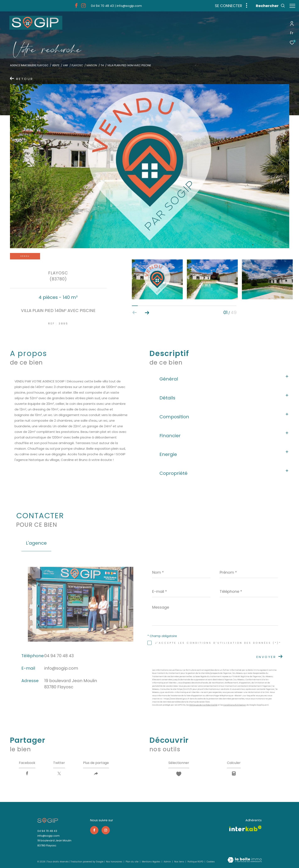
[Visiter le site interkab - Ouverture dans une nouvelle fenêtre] (245, 828)
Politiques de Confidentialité (203, 705)
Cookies (211, 862)
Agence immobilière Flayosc (29, 65)
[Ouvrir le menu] (292, 6)
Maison (92, 65)
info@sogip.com (61, 668)
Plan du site (132, 862)
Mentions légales (151, 862)
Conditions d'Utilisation (235, 705)
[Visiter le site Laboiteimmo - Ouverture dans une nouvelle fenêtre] (245, 860)
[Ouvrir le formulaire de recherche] (268, 6)
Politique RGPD (195, 862)
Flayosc (77, 65)
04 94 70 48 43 (59, 656)
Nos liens (180, 862)
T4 (102, 65)
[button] (147, 313)
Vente (56, 65)
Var (65, 65)
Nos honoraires (114, 862)
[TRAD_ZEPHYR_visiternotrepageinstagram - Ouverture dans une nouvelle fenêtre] (82, 7)
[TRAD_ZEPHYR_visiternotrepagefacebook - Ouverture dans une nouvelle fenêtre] (75, 7)
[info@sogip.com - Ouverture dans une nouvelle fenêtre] (127, 6)
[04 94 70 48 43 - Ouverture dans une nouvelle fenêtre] (101, 6)
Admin (168, 862)
